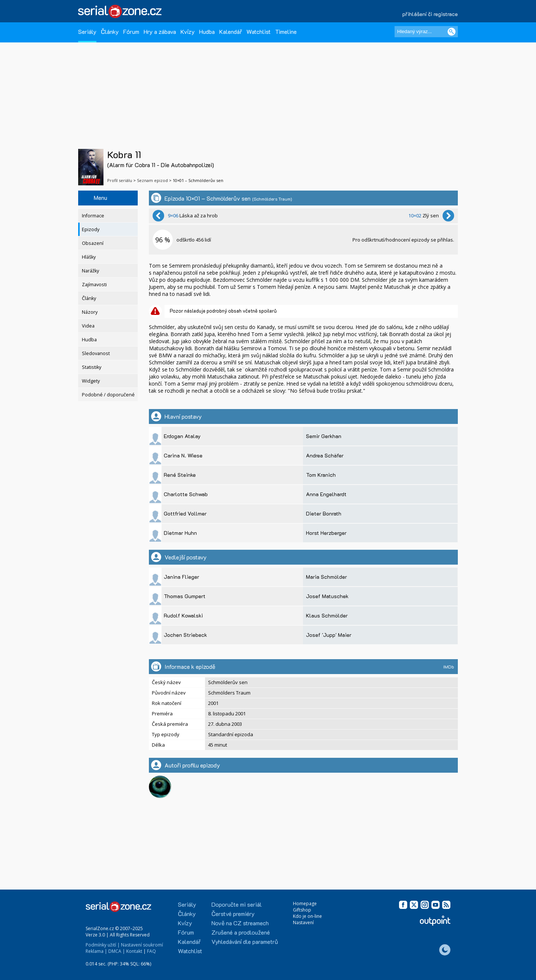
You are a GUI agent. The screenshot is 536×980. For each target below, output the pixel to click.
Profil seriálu (120, 180)
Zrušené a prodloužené (241, 932)
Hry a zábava (160, 31)
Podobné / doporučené (108, 395)
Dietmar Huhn (180, 533)
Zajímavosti (94, 285)
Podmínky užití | (103, 945)
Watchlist (259, 31)
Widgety (91, 381)
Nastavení (303, 922)
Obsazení (93, 243)
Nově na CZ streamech (240, 923)
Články (110, 31)
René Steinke (180, 475)
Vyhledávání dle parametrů (245, 941)
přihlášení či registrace (430, 14)
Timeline (286, 31)
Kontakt (134, 951)
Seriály (87, 31)
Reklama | (96, 951)
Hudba (207, 31)
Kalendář (231, 31)
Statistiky (92, 367)
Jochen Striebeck (185, 635)
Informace (93, 216)
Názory (90, 312)
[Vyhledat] (452, 32)
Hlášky (89, 257)
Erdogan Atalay (182, 436)
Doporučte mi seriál (237, 904)
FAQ (151, 951)
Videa (88, 326)
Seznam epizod (152, 180)
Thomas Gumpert (185, 596)
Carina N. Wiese (183, 455)
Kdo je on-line (307, 916)
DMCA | (117, 951)
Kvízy (188, 31)
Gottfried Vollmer (185, 513)
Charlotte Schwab (186, 494)
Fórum (131, 31)
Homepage (305, 904)
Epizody (91, 229)
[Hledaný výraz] (426, 32)
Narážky (90, 271)
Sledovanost (96, 353)
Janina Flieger (181, 577)
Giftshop (302, 910)
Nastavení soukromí (142, 945)
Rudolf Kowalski (183, 615)
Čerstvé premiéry (233, 914)
